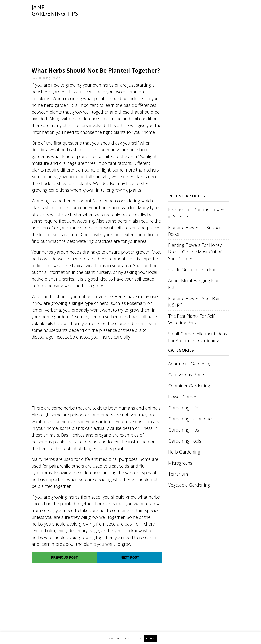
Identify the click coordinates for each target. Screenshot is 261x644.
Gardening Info (183, 408)
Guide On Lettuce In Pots (193, 269)
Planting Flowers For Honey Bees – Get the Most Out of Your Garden (195, 252)
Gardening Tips (184, 430)
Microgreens (180, 463)
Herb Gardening (184, 452)
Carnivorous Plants (187, 375)
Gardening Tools (185, 441)
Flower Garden (183, 397)
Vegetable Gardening (189, 485)
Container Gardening (189, 386)
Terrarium (178, 474)
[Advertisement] (154, 33)
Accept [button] (150, 638)
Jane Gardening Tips (55, 10)
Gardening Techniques (191, 419)
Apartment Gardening (190, 364)
